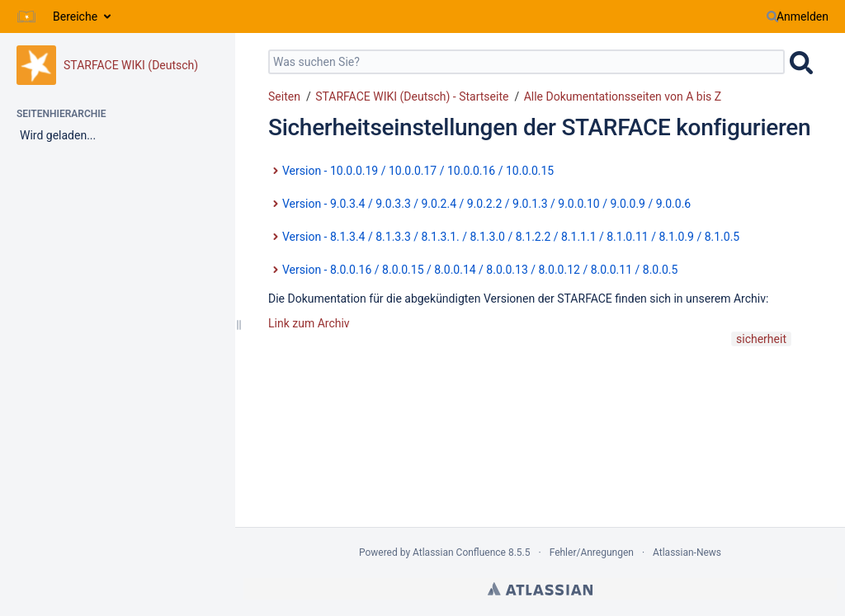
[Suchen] (772, 16)
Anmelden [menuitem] (803, 16)
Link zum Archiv (309, 323)
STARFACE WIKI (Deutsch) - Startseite (412, 96)
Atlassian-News (687, 553)
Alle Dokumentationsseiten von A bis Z (623, 96)
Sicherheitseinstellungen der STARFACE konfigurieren (539, 127)
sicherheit (761, 339)
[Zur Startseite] (26, 16)
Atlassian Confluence (459, 553)
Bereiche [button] (75, 16)
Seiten (284, 96)
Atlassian (540, 589)
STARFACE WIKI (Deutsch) (131, 65)
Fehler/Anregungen (592, 553)
